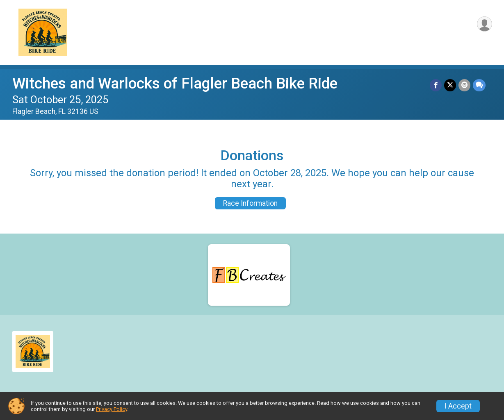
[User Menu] (485, 24)
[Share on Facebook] (436, 85)
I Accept (458, 406)
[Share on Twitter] (450, 85)
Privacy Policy (112, 409)
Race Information (250, 203)
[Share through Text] (479, 85)
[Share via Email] (464, 85)
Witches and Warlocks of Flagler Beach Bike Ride (175, 83)
